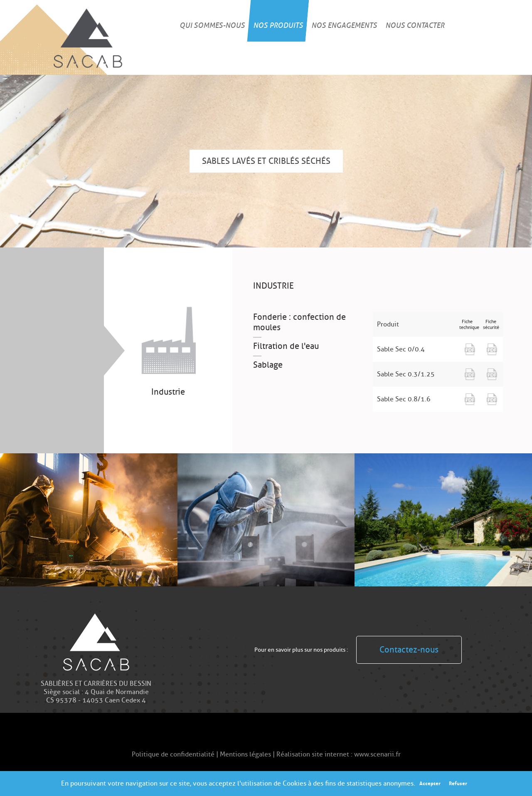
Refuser (458, 783)
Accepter (430, 783)
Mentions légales (246, 754)
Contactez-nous (409, 650)
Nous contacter (415, 25)
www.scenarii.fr (377, 754)
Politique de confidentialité (174, 754)
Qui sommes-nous (212, 25)
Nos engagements (344, 25)
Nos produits (278, 25)
